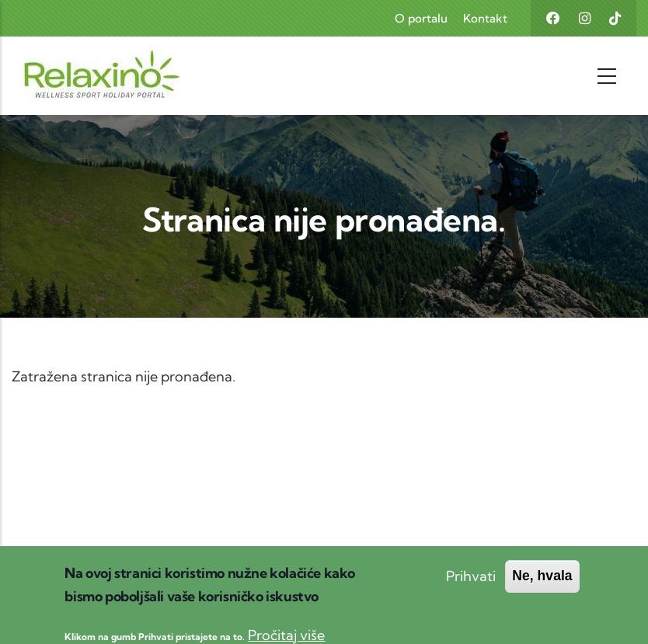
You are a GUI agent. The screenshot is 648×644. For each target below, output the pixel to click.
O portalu (421, 18)
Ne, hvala (542, 583)
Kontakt (485, 18)
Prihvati (471, 583)
